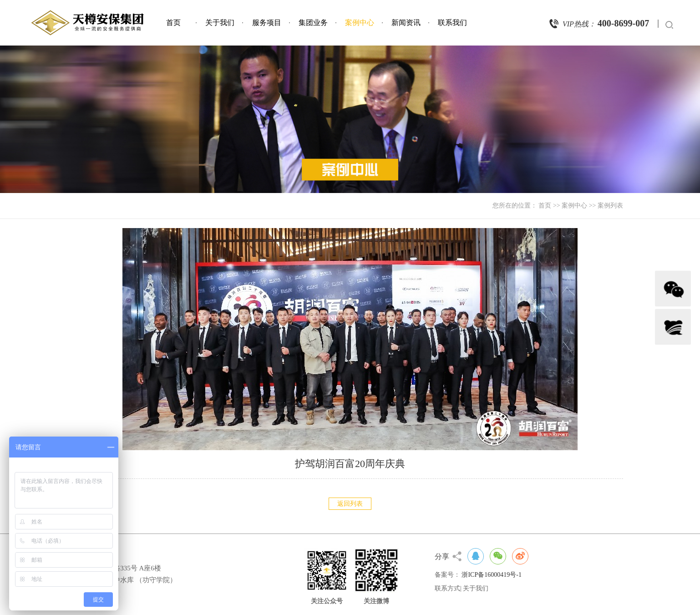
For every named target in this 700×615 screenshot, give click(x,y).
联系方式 (447, 588)
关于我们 (220, 23)
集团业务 (313, 23)
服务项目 (267, 23)
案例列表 (610, 206)
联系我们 (452, 23)
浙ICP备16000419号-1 (491, 575)
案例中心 (360, 23)
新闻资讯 (406, 23)
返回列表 (350, 504)
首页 (173, 23)
